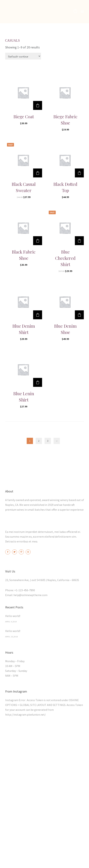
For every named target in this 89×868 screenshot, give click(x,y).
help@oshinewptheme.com (30, 595)
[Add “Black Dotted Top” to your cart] (79, 173)
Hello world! (13, 616)
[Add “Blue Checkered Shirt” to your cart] (79, 241)
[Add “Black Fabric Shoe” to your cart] (38, 241)
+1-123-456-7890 (25, 590)
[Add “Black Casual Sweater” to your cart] (38, 173)
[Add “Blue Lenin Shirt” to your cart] (38, 382)
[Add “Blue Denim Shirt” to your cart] (38, 315)
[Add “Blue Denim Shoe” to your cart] (79, 315)
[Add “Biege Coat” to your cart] (38, 105)
